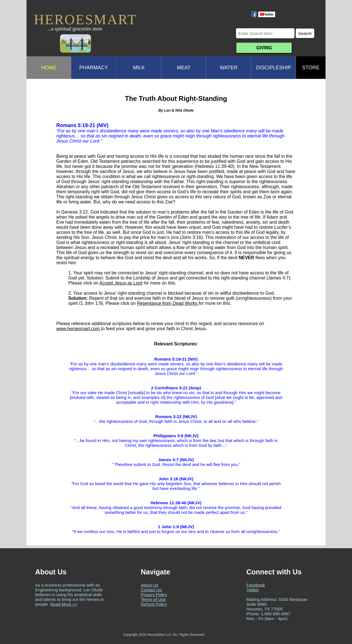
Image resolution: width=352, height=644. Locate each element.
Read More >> (64, 604)
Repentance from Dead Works (168, 303)
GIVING (264, 48)
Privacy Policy (154, 595)
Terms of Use (153, 599)
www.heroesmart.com (79, 329)
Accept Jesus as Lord (121, 283)
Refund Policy (154, 604)
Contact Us (151, 590)
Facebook (256, 585)
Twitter (253, 590)
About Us (150, 585)
